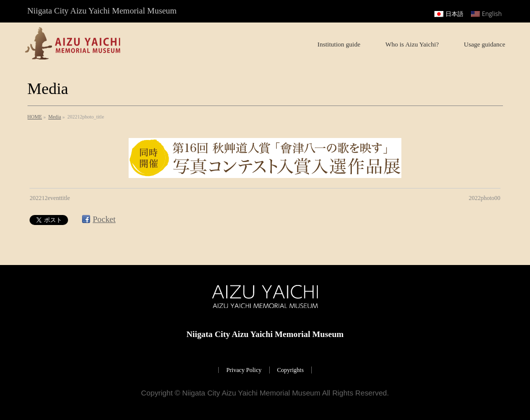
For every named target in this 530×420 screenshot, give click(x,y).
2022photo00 (484, 198)
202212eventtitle (50, 198)
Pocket (104, 219)
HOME (35, 117)
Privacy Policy (244, 370)
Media (55, 117)
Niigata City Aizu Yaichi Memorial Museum (251, 393)
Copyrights (291, 370)
